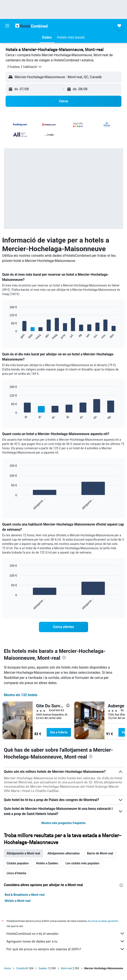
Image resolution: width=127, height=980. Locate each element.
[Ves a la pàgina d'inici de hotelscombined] (31, 26)
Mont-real (67, 968)
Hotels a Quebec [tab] (47, 863)
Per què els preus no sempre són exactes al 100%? (66, 949)
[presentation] (64, 658)
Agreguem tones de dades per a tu (66, 941)
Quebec (43, 968)
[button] (7, 26)
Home (7, 968)
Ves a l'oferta (59, 732)
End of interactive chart (7, 337)
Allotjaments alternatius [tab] (64, 853)
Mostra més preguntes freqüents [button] (63, 823)
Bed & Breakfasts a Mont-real (25, 895)
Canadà (21, 968)
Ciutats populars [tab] (18, 863)
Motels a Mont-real (18, 901)
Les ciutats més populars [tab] (82, 863)
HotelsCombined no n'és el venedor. (66, 933)
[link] (63, 627)
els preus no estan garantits (103, 921)
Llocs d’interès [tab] (16, 873)
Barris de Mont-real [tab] (100, 853)
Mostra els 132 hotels (21, 695)
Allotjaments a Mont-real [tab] (23, 853)
